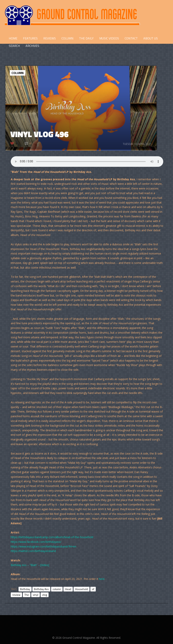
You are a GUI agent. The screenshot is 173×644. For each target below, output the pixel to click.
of (93, 589)
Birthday (25, 589)
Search (14, 46)
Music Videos (109, 38)
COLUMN (67, 38)
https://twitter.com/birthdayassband (33, 551)
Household (82, 589)
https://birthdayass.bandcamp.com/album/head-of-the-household (52, 537)
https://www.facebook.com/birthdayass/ (36, 542)
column (57, 589)
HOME (13, 38)
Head (68, 589)
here (102, 579)
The (27, 595)
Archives (32, 46)
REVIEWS (50, 38)
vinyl (35, 595)
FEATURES (30, 38)
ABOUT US (151, 38)
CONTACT (131, 38)
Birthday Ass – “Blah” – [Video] (30, 565)
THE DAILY (86, 38)
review (16, 595)
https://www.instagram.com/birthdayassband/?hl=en (43, 546)
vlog (45, 595)
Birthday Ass (41, 589)
